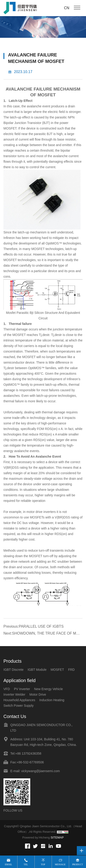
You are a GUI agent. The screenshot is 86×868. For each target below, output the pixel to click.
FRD (71, 670)
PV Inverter (22, 689)
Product (78, 864)
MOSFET (47, 95)
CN (67, 8)
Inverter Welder (14, 694)
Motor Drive (38, 694)
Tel (26, 864)
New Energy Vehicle (49, 689)
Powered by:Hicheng (36, 837)
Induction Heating (52, 700)
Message (60, 864)
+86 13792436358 (28, 753)
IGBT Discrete (14, 670)
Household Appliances (19, 700)
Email (8, 864)
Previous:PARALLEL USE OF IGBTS (33, 626)
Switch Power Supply (19, 706)
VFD (7, 689)
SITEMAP (57, 837)
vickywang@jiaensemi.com (40, 771)
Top (43, 864)
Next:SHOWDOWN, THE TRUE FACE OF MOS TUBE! (42, 634)
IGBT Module (37, 670)
